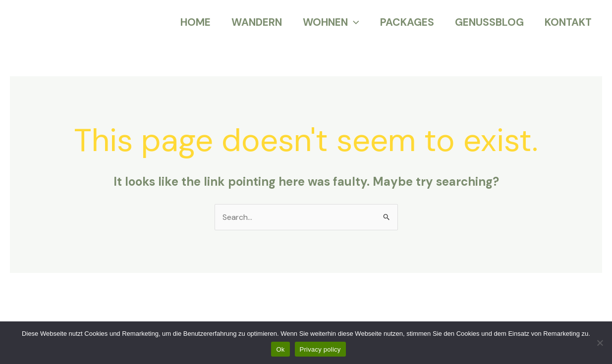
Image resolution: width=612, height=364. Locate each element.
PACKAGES (407, 22)
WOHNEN (331, 22)
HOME (195, 22)
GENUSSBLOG (489, 22)
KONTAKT (568, 22)
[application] (354, 22)
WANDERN (257, 22)
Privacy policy (320, 349)
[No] (600, 343)
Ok (280, 349)
